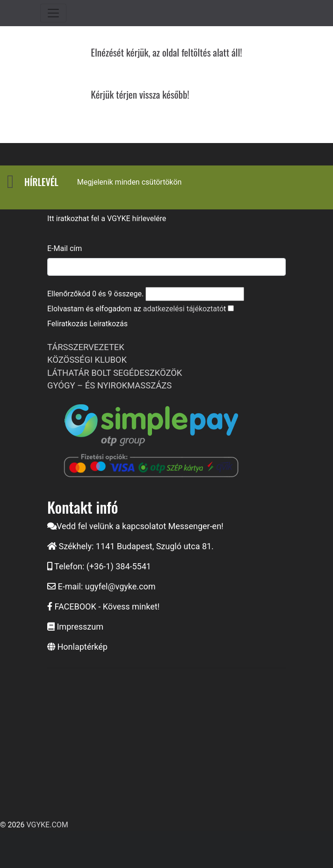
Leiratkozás (109, 324)
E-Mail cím (65, 248)
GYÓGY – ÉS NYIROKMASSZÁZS (109, 385)
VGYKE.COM (47, 825)
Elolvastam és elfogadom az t (137, 309)
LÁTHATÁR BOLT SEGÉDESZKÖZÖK (115, 373)
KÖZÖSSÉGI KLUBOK (87, 360)
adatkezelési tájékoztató (183, 309)
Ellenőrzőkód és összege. (95, 294)
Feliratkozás (67, 324)
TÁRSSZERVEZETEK (86, 347)
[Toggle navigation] (53, 13)
